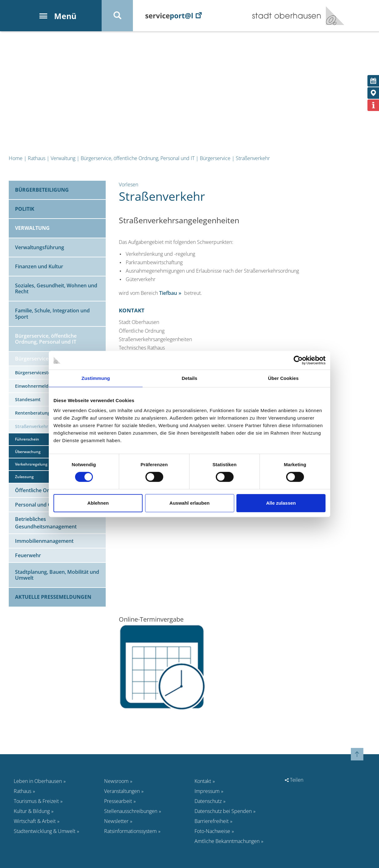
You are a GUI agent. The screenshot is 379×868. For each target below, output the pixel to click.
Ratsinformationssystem (130, 831)
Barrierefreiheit (212, 821)
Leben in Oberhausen (38, 781)
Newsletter (116, 821)
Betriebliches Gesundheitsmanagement (46, 523)
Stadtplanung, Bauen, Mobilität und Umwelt (57, 575)
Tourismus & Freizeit (36, 801)
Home (16, 158)
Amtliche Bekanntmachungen (227, 841)
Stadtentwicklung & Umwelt (45, 831)
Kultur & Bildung (32, 811)
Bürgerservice (215, 158)
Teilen (294, 780)
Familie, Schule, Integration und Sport (52, 313)
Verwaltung (63, 158)
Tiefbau (168, 293)
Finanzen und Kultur (39, 266)
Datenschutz (208, 801)
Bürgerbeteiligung (42, 190)
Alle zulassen (281, 503)
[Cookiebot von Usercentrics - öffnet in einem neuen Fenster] (298, 360)
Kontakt (203, 781)
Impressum (207, 791)
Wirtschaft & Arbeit (35, 821)
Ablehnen (98, 503)
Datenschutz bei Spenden (223, 811)
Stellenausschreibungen (131, 811)
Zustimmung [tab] (96, 378)
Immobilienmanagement (44, 541)
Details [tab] (189, 378)
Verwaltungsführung (40, 247)
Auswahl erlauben (189, 503)
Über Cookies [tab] (283, 378)
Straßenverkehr (253, 158)
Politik (25, 209)
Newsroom (116, 781)
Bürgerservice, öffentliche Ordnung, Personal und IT (138, 158)
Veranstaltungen (122, 791)
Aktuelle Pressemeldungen (53, 597)
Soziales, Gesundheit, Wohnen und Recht (56, 288)
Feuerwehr (28, 555)
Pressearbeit (118, 801)
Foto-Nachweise (212, 831)
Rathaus (37, 158)
